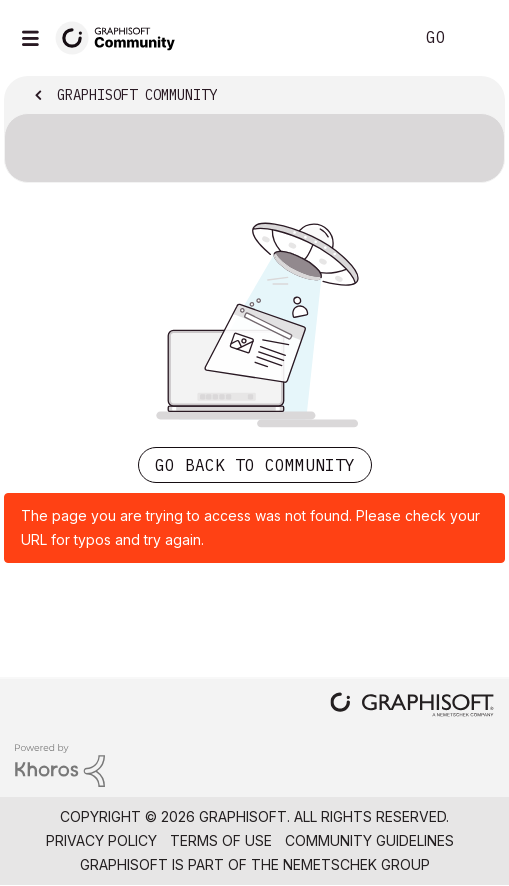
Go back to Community (255, 465)
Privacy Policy (101, 840)
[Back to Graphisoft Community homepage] (122, 36)
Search (368, 38)
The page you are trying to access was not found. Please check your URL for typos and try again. (250, 527)
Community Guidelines (369, 840)
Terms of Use (221, 840)
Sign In (477, 38)
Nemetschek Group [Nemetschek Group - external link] (356, 864)
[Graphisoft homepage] (412, 706)
